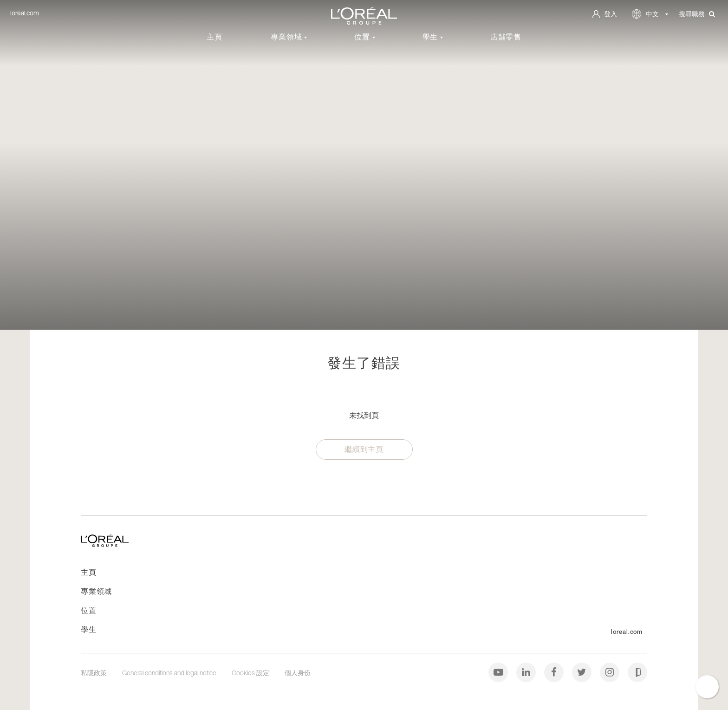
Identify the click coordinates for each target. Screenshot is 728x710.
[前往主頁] (105, 544)
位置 (363, 37)
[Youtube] (499, 672)
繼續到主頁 (364, 449)
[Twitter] (582, 672)
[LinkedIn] (527, 672)
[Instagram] (610, 672)
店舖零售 (506, 37)
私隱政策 (94, 673)
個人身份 (298, 673)
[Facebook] (555, 672)
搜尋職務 (697, 14)
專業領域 (287, 37)
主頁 (214, 37)
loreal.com (25, 13)
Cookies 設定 (251, 673)
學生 (431, 37)
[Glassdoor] (637, 672)
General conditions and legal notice (170, 673)
